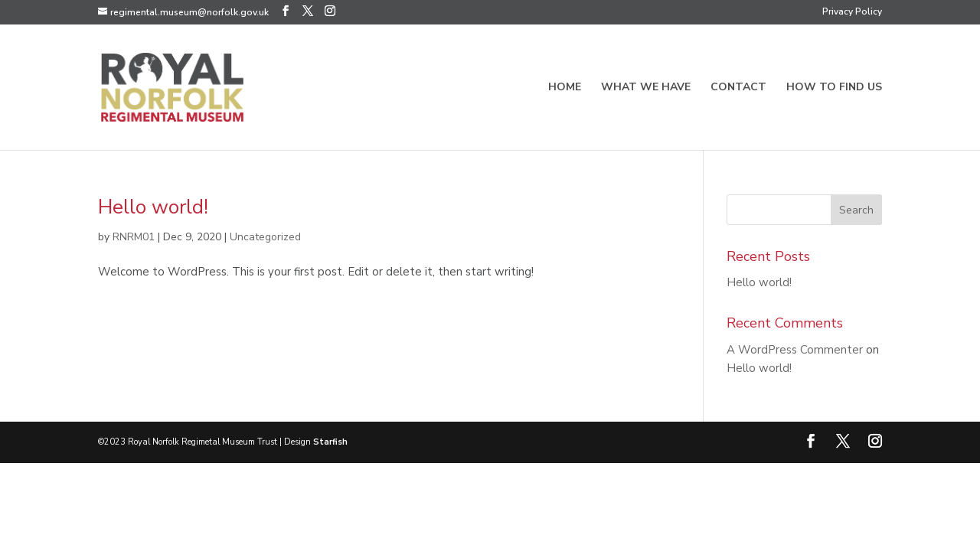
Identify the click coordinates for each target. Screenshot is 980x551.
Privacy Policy (852, 12)
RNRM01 (134, 237)
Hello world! (153, 207)
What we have (646, 88)
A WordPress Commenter (795, 350)
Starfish (330, 442)
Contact (738, 88)
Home (565, 88)
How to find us (834, 88)
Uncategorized (265, 237)
